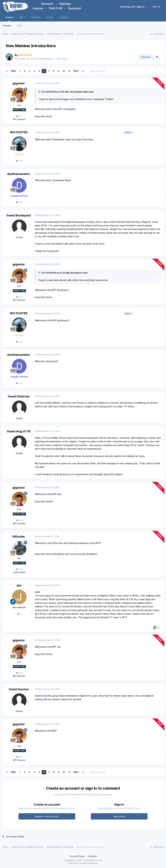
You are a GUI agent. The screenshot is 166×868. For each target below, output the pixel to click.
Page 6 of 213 (98, 71)
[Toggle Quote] (40, 92)
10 (64, 71)
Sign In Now (119, 816)
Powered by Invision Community (83, 863)
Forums (7, 26)
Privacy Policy (77, 856)
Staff (19, 26)
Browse (9, 19)
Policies (35, 17)
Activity (50, 17)
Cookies (92, 856)
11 (69, 71)
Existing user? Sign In (133, 7)
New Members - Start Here (53, 59)
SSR (22, 17)
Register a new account (47, 816)
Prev (13, 71)
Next (76, 71)
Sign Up (156, 7)
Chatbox (63, 17)
